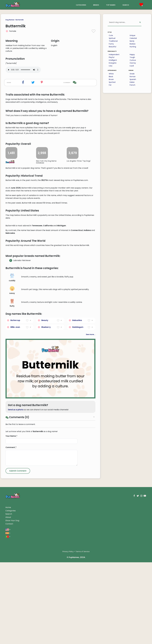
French (132, 85)
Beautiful (112, 47)
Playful (112, 57)
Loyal (132, 66)
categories (81, 5)
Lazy (111, 66)
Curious (133, 60)
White (111, 74)
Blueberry (46, 466)
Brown (111, 79)
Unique (132, 35)
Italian (132, 82)
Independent (114, 55)
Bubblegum (78, 466)
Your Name (11, 575)
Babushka (77, 459)
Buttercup (15, 459)
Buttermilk (20, 20)
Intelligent (113, 60)
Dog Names (10, 20)
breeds (96, 5)
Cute (111, 35)
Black (111, 77)
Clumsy (133, 63)
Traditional (113, 41)
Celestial (133, 38)
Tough (132, 57)
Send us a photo (16, 548)
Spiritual (112, 38)
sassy (12, 429)
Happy (132, 55)
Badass (133, 44)
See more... (91, 473)
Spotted (112, 82)
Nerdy (132, 41)
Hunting (133, 47)
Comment (11, 586)
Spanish (133, 79)
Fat (110, 85)
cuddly (12, 416)
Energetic (113, 63)
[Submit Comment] (18, 610)
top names (111, 5)
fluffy (12, 442)
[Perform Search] (140, 22)
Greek (132, 74)
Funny (111, 44)
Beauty (45, 459)
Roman (133, 77)
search (126, 5)
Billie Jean (15, 466)
